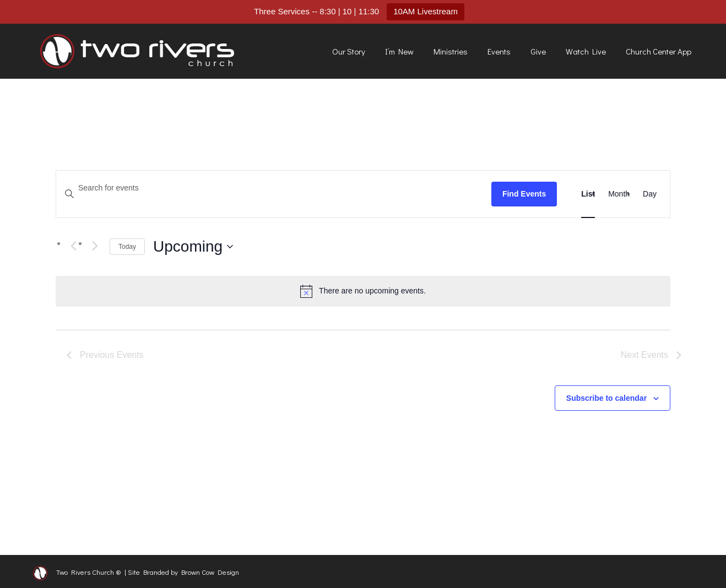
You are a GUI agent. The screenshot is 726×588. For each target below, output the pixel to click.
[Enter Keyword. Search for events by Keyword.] (274, 188)
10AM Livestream (426, 11)
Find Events (524, 194)
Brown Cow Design (210, 572)
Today (127, 247)
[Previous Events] (73, 246)
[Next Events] (95, 246)
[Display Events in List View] (588, 194)
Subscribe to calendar (606, 398)
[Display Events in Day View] (650, 194)
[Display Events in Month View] (619, 194)
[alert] (363, 291)
